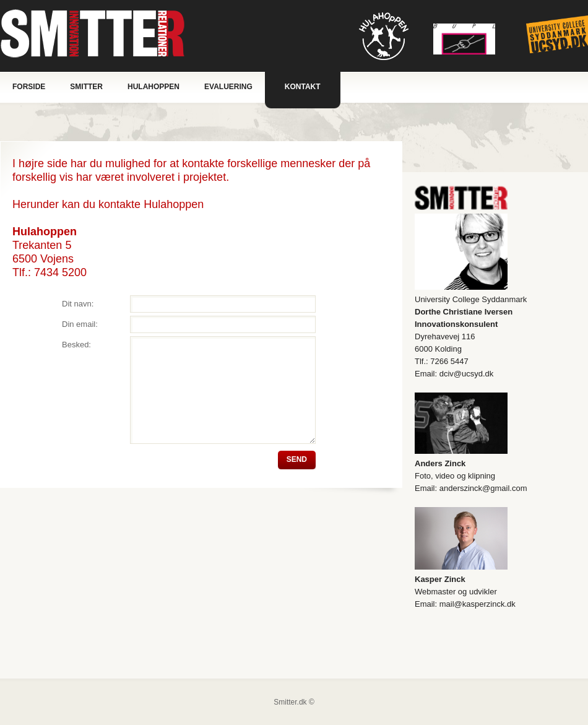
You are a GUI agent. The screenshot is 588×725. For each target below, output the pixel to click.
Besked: (76, 345)
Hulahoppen (153, 87)
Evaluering (228, 87)
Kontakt (303, 87)
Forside (29, 87)
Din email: (80, 324)
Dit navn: (78, 304)
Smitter (86, 87)
